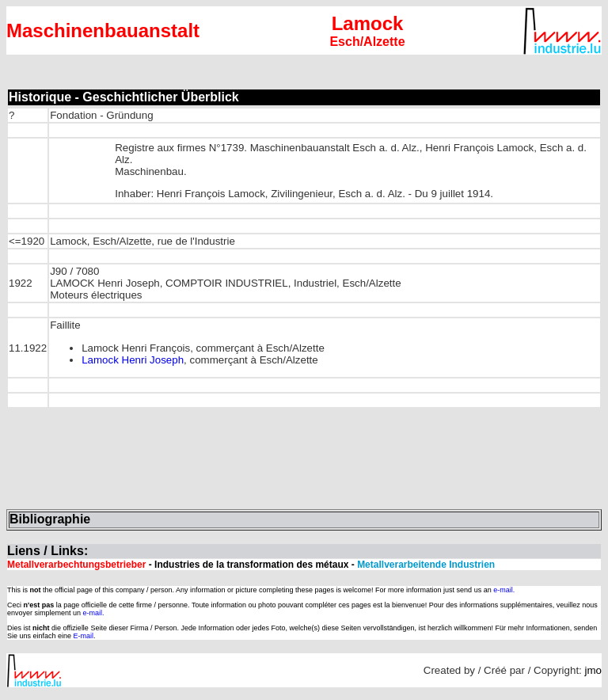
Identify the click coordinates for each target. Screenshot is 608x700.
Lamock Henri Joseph (133, 360)
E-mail (84, 636)
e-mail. (504, 590)
